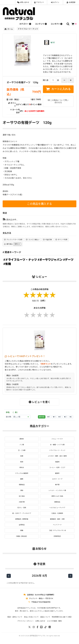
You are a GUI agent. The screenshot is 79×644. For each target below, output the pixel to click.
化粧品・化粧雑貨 (57, 513)
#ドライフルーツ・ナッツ (20, 260)
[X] (29, 627)
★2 (65, 417)
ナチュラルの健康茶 (22, 473)
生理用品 (22, 525)
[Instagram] (34, 627)
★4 (54, 417)
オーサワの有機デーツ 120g (22, 82)
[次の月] (70, 576)
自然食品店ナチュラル (38, 636)
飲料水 (22, 468)
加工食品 (22, 496)
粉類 (22, 456)
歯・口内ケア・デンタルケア (22, 513)
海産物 (57, 462)
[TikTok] (46, 627)
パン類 (22, 445)
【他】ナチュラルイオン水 (57, 530)
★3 (60, 417)
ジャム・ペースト (57, 439)
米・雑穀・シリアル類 (57, 445)
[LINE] (41, 627)
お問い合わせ (23, 2)
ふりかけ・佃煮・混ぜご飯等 (57, 456)
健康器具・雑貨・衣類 (57, 519)
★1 (71, 417)
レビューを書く (40, 402)
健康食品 (57, 502)
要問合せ (17, 244)
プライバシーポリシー (25, 621)
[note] (50, 627)
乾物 (22, 462)
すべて (42, 417)
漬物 (22, 490)
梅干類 (57, 485)
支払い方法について (31, 617)
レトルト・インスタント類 (57, 490)
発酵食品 (22, 485)
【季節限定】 (57, 536)
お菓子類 (22, 502)
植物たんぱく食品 (57, 496)
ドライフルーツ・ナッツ (28, 29)
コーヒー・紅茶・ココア (57, 468)
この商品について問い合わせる (58, 101)
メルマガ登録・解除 (54, 621)
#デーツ (68, 260)
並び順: (9, 417)
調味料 (22, 439)
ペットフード (57, 525)
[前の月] (9, 576)
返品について (45, 617)
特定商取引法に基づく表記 (62, 617)
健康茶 (57, 473)
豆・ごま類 (22, 450)
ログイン (55, 2)
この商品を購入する (40, 204)
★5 (48, 417)
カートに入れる (58, 89)
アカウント (39, 2)
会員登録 (71, 2)
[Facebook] (37, 627)
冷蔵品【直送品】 (22, 536)
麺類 (22, 479)
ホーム (9, 29)
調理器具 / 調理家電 (22, 519)
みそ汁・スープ (57, 479)
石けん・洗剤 (22, 508)
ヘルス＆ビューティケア (57, 508)
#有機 (7, 264)
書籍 (22, 530)
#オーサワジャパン (50, 260)
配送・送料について (15, 617)
